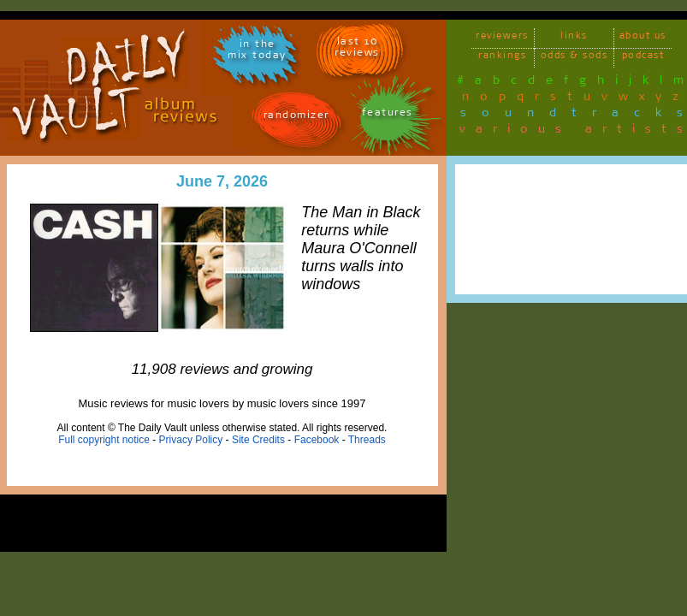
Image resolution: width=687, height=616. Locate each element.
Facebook (317, 440)
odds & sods (574, 58)
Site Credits (258, 440)
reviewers (502, 38)
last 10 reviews (357, 50)
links (574, 38)
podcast (643, 58)
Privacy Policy (191, 440)
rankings (502, 58)
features (388, 115)
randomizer (296, 118)
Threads (367, 440)
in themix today (257, 52)
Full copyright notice (104, 440)
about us (643, 38)
